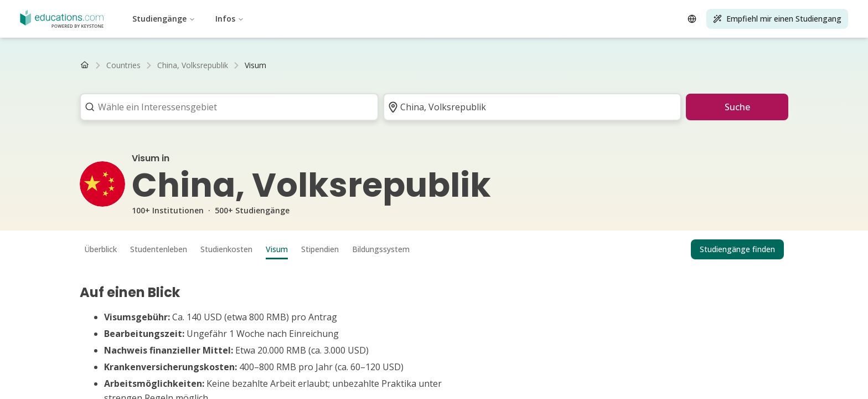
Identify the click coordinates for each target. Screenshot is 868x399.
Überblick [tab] (100, 249)
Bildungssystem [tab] (381, 249)
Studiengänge (164, 19)
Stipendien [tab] (320, 249)
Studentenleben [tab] (159, 249)
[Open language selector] (692, 19)
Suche (737, 107)
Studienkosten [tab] (226, 249)
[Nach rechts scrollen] (778, 65)
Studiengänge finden (737, 249)
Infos (230, 19)
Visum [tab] (277, 249)
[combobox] (226, 107)
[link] (255, 65)
